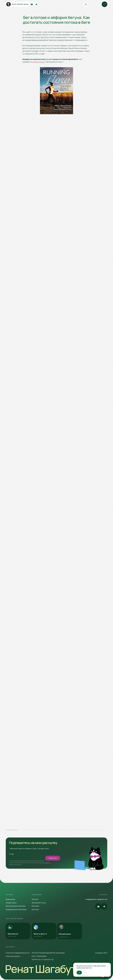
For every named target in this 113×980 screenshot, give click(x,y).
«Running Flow (38, 62)
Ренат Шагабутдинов (55, 969)
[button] (18, 909)
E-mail (11, 854)
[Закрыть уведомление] (109, 964)
